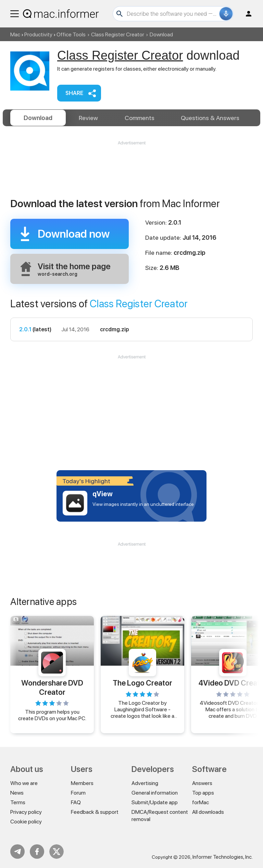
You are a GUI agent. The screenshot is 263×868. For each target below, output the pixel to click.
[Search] (172, 14)
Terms (18, 802)
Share (74, 93)
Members (82, 783)
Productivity (38, 34)
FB (37, 852)
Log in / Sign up (246, 14)
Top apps (203, 793)
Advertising (145, 783)
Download (38, 118)
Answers (210, 118)
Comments (140, 118)
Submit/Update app (155, 802)
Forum (78, 793)
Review (88, 118)
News (17, 793)
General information (155, 793)
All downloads (208, 812)
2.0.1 (25, 329)
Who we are (24, 783)
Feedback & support (95, 812)
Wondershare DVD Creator (52, 687)
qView (103, 494)
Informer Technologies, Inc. (223, 857)
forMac (201, 802)
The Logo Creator (142, 683)
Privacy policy (26, 812)
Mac (15, 34)
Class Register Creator (118, 34)
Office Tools (71, 34)
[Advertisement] (131, 167)
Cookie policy (26, 822)
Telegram (17, 852)
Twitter (57, 852)
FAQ (76, 802)
